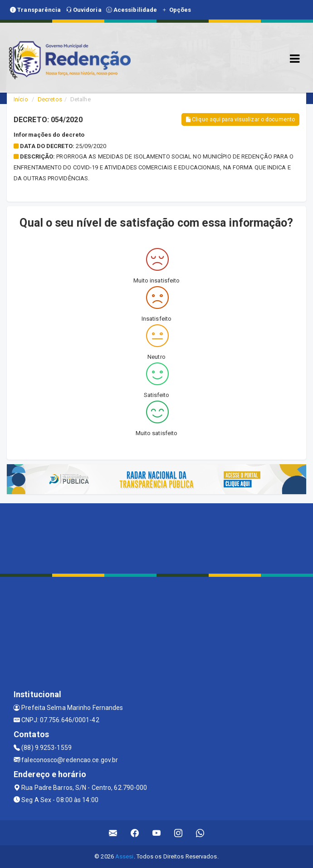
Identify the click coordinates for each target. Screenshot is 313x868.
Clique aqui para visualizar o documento (240, 119)
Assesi (125, 856)
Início (21, 99)
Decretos (50, 99)
